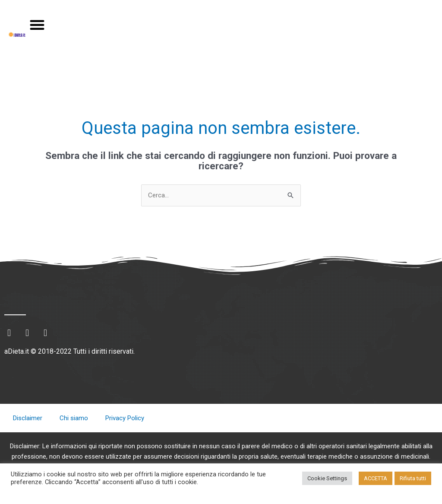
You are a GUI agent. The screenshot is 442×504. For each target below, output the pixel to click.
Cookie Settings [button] (327, 478)
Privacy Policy (125, 418)
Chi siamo (74, 418)
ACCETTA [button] (376, 478)
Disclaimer (28, 418)
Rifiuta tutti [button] (413, 478)
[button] (37, 25)
